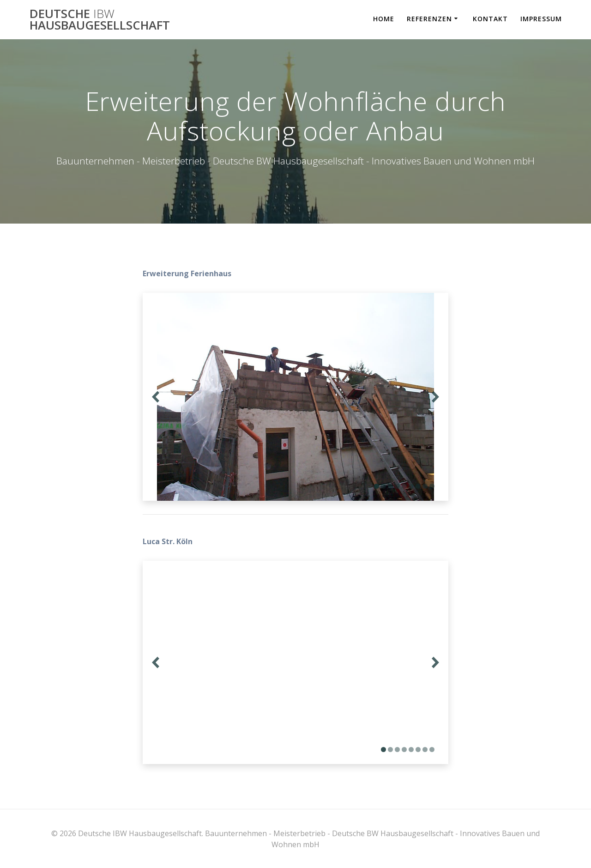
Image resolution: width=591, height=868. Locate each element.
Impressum (541, 19)
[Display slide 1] (377, 486)
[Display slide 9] (432, 486)
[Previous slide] (156, 397)
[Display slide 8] (425, 486)
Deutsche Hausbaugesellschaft (100, 20)
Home (384, 19)
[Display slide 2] (383, 486)
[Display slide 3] (390, 486)
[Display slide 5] (404, 486)
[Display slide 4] (397, 486)
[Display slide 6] (411, 486)
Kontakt (490, 19)
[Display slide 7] (418, 486)
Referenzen (429, 19)
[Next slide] (435, 397)
